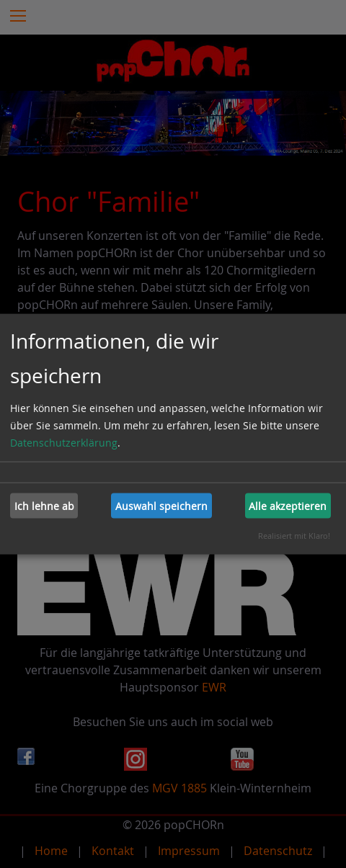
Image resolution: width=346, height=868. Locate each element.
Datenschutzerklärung (64, 443)
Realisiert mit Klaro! (294, 536)
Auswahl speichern (161, 505)
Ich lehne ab (44, 505)
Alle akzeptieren (288, 505)
